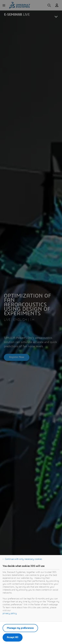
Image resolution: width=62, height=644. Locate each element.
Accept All (13, 637)
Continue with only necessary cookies (23, 559)
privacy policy (10, 613)
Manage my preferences (20, 628)
